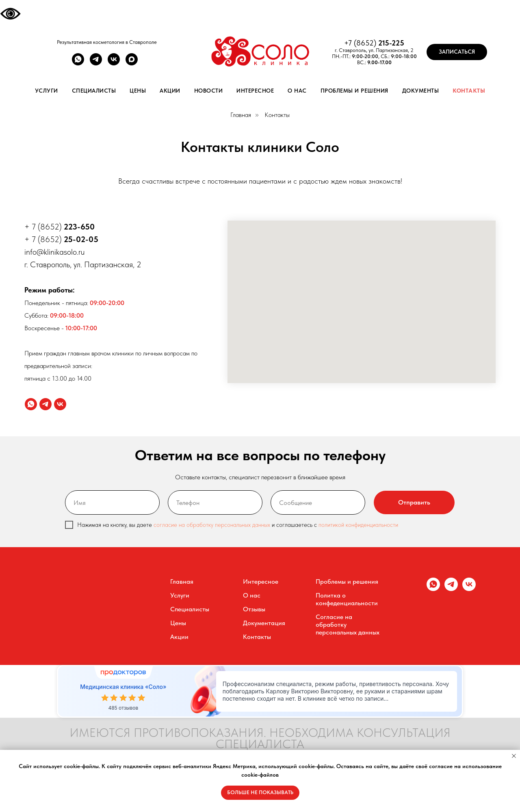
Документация (264, 623)
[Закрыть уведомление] (514, 756)
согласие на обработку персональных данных (212, 525)
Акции (170, 91)
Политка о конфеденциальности (347, 599)
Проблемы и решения (354, 91)
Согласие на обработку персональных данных (348, 625)
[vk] (114, 63)
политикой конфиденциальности (358, 525)
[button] (457, 52)
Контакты (469, 91)
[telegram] (96, 63)
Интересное (255, 91)
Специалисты (94, 91)
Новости (209, 91)
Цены (138, 91)
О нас (297, 91)
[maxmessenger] (132, 63)
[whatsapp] (78, 63)
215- (385, 43)
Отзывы (254, 609)
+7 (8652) (361, 43)
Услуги (47, 91)
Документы (421, 91)
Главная (241, 115)
